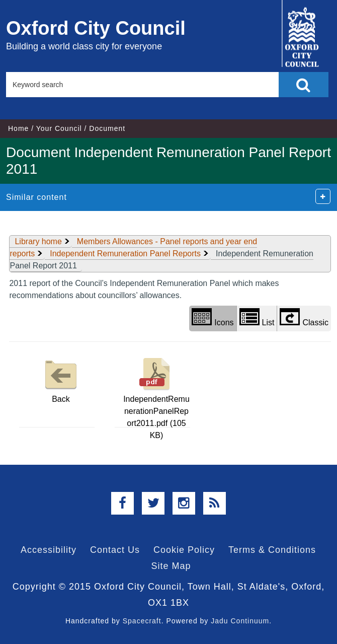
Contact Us (115, 550)
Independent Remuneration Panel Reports (125, 254)
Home (18, 128)
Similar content (36, 197)
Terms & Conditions (272, 550)
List (257, 317)
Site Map (171, 566)
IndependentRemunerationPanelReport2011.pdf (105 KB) (156, 397)
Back (61, 379)
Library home (38, 241)
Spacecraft (142, 621)
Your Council (59, 128)
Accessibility (49, 550)
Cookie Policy (184, 550)
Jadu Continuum (240, 621)
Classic (304, 317)
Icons (213, 317)
